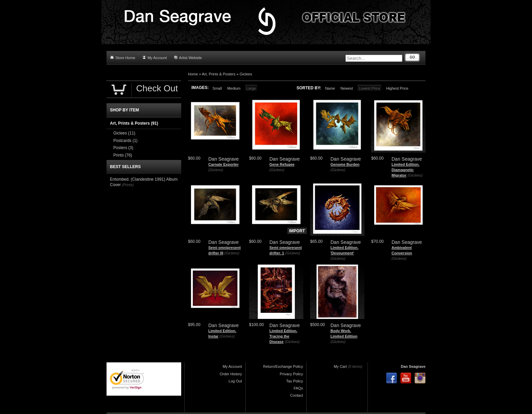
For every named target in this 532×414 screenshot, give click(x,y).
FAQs (298, 388)
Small (217, 88)
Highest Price (397, 88)
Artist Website (188, 58)
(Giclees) (216, 170)
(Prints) (128, 185)
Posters (123, 148)
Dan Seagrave (413, 366)
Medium (234, 88)
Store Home (123, 58)
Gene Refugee (282, 164)
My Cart (340, 366)
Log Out (235, 381)
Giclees (246, 74)
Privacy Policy (291, 374)
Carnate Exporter (223, 164)
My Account (155, 58)
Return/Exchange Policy (283, 366)
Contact (297, 395)
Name (330, 88)
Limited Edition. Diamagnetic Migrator (406, 170)
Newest (347, 88)
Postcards (125, 141)
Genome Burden (345, 164)
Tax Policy (294, 381)
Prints (123, 155)
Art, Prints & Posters (219, 74)
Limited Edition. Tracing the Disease (283, 336)
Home (193, 74)
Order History (231, 374)
